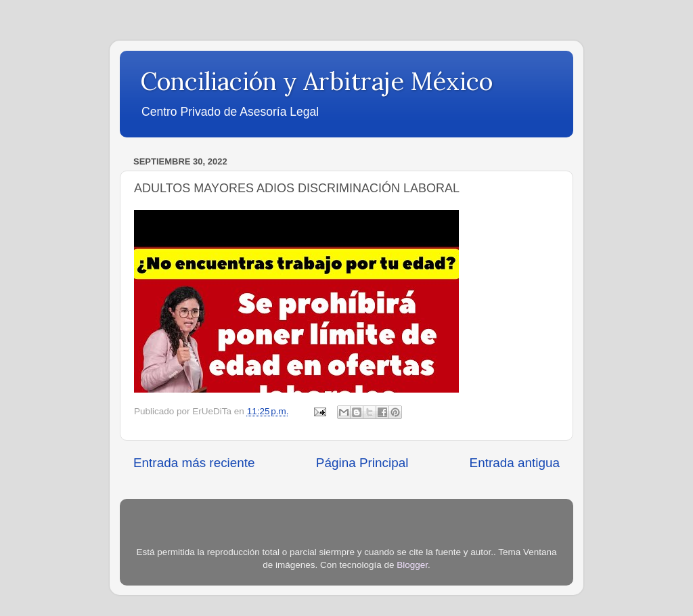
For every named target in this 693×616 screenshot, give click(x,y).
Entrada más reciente (194, 463)
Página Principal (362, 463)
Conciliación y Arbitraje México (316, 81)
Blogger (412, 565)
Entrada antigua (515, 463)
